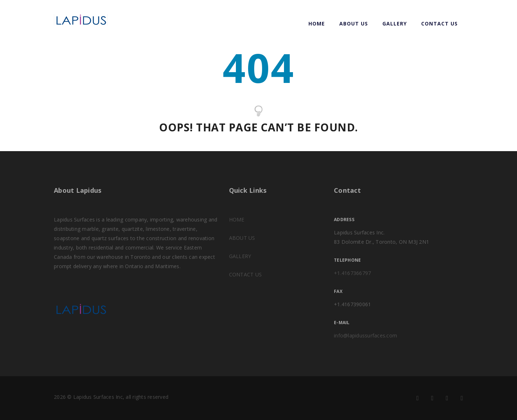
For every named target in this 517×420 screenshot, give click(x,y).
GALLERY (395, 24)
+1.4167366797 (352, 273)
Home (317, 24)
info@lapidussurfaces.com (365, 335)
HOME (237, 220)
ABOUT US (354, 24)
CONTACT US (439, 24)
